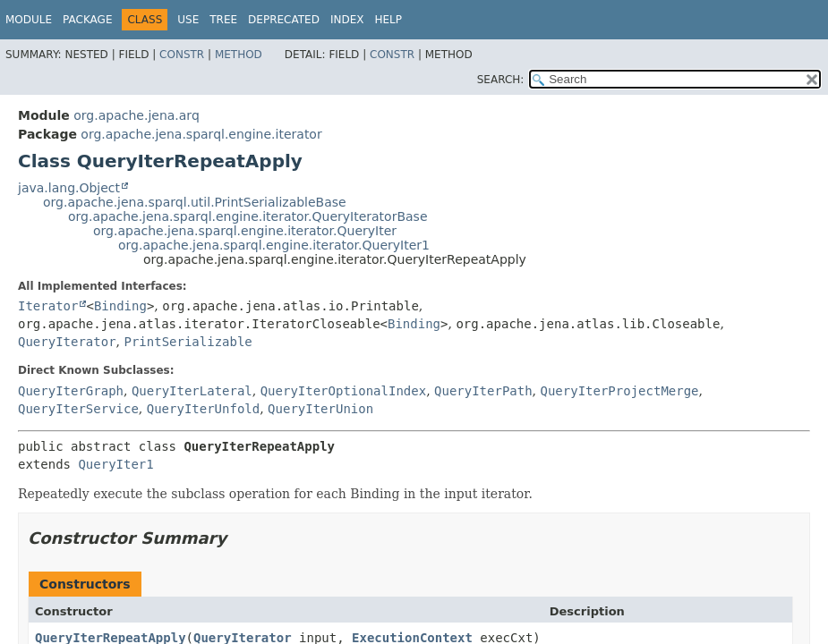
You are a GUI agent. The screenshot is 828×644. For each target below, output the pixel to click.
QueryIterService (78, 409)
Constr (182, 55)
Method (239, 55)
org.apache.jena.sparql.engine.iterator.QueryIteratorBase (248, 216)
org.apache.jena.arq (136, 115)
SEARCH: (501, 80)
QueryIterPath (483, 391)
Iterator (48, 306)
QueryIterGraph (71, 391)
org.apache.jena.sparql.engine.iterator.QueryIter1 (274, 245)
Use (188, 20)
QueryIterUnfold (203, 409)
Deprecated (284, 20)
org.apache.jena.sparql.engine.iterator (201, 134)
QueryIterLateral (192, 391)
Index (347, 20)
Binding (120, 306)
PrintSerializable (188, 342)
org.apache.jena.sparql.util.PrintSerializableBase (195, 202)
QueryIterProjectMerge (620, 391)
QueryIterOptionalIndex (343, 391)
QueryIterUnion (320, 409)
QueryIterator (67, 342)
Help (388, 20)
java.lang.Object (69, 188)
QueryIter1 (115, 464)
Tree (223, 20)
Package (87, 20)
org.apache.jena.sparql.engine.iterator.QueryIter (245, 231)
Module (29, 20)
